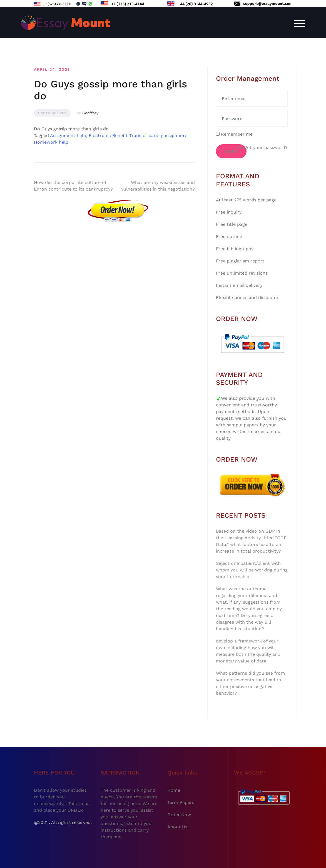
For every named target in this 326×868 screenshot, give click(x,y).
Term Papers (181, 802)
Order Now (179, 815)
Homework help (51, 142)
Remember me (234, 134)
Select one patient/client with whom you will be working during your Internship (252, 570)
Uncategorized (52, 113)
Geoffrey (90, 113)
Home (174, 790)
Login (231, 151)
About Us (177, 827)
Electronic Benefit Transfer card (124, 136)
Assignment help (68, 136)
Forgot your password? (262, 147)
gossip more (174, 136)
